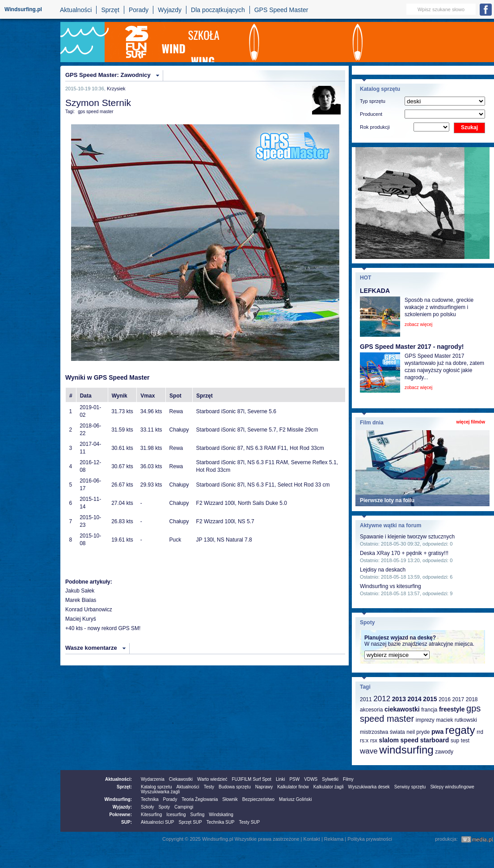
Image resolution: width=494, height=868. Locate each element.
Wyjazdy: (122, 807)
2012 (382, 699)
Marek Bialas (81, 600)
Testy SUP (250, 822)
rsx (374, 741)
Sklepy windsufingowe (452, 787)
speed (410, 740)
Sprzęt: (124, 787)
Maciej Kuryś (81, 619)
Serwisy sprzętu (410, 787)
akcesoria (371, 710)
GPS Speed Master (281, 10)
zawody (444, 752)
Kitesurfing (151, 815)
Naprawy (264, 787)
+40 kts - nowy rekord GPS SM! (103, 628)
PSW (294, 779)
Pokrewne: (120, 815)
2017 (458, 699)
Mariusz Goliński (295, 799)
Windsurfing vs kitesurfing (391, 586)
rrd (480, 732)
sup (455, 741)
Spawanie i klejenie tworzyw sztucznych (407, 537)
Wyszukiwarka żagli (160, 792)
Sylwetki (330, 779)
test (465, 741)
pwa (437, 732)
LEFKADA (375, 291)
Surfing (198, 815)
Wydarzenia (153, 779)
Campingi (184, 807)
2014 (415, 699)
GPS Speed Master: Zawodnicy (108, 75)
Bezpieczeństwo (258, 799)
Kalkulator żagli (329, 787)
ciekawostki (402, 709)
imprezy (425, 720)
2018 (472, 699)
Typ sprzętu (373, 101)
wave (369, 751)
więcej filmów (471, 422)
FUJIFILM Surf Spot (252, 779)
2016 (445, 699)
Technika (150, 799)
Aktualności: (118, 779)
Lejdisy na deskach (383, 570)
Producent (371, 114)
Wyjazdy (170, 10)
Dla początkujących (218, 10)
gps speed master (96, 112)
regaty (460, 730)
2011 (366, 699)
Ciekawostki (181, 779)
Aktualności (76, 10)
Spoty (164, 807)
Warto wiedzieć (212, 779)
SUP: (127, 822)
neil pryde (418, 732)
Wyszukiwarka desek (369, 787)
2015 (430, 699)
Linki (281, 779)
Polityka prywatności (370, 839)
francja (429, 710)
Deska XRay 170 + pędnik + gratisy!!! (404, 553)
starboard (435, 740)
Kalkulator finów (293, 787)
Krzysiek (116, 89)
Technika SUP (221, 822)
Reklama (334, 839)
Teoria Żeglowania (200, 799)
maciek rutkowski (456, 720)
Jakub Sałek (80, 591)
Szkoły (147, 807)
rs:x (364, 741)
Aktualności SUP (157, 822)
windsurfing (406, 750)
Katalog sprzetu (156, 787)
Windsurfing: (118, 799)
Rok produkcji (375, 127)
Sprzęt (110, 10)
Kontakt (312, 839)
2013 (399, 699)
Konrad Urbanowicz (89, 610)
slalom (389, 740)
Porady (139, 10)
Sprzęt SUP (190, 822)
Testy (209, 787)
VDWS (311, 779)
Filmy (348, 779)
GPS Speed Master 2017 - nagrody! (412, 347)
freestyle (452, 709)
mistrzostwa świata (382, 732)
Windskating (221, 815)
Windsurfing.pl (23, 9)
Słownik (230, 799)
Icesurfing (176, 815)
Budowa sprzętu (235, 787)
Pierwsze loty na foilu (387, 500)
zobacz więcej (418, 324)
